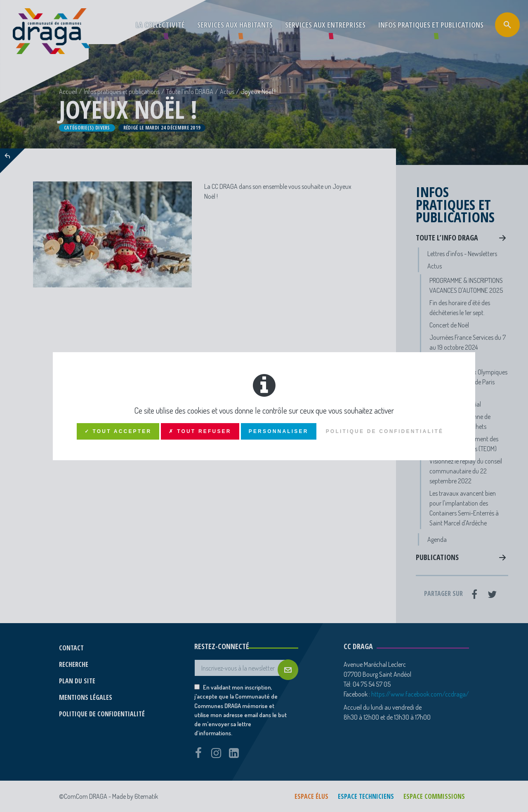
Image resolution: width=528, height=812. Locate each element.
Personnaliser (279, 431)
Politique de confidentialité (385, 431)
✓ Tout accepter (118, 431)
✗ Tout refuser (200, 431)
